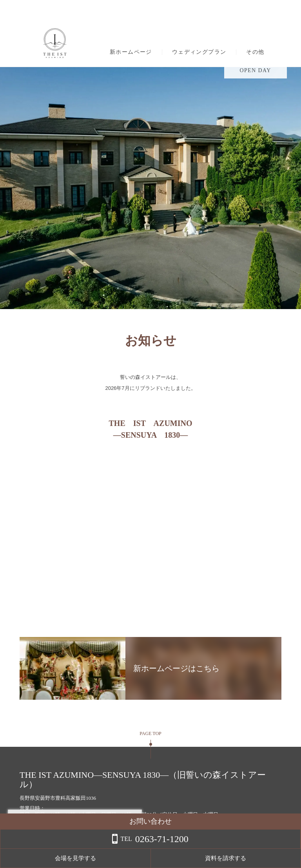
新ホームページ (131, 52)
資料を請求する (269, 858)
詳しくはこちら (80, 848)
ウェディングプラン (199, 52)
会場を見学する (207, 858)
